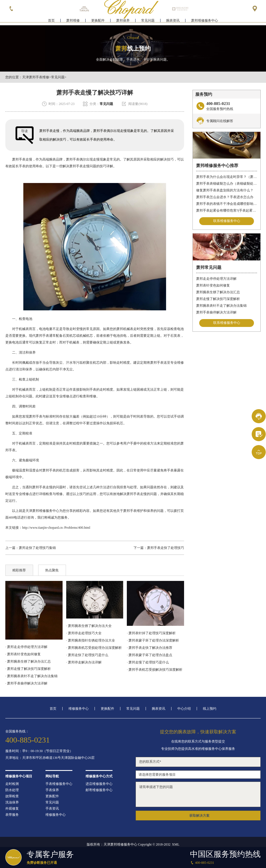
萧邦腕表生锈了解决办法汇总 (218, 292)
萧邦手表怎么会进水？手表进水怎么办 (225, 197)
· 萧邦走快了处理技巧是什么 (87, 655)
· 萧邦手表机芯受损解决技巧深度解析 (155, 670)
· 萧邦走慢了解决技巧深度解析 (28, 669)
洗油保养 (12, 802)
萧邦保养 (123, 21)
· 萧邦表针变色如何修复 (23, 654)
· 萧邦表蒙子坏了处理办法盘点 (150, 655)
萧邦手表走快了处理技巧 (166, 548)
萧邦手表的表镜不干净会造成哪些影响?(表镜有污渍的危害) (227, 204)
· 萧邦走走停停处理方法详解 (26, 647)
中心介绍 (184, 709)
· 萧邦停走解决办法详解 (84, 662)
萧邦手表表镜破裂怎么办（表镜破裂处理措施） (227, 184)
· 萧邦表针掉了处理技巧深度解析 (151, 633)
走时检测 (12, 784)
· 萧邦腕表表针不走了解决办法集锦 (31, 676)
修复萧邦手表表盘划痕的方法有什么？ (225, 190)
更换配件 (98, 21)
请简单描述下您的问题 (198, 794)
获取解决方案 (199, 816)
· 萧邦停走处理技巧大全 (84, 633)
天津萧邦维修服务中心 (42, 511)
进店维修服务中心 (99, 784)
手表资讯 (52, 809)
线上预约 (210, 709)
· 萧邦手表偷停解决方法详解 (26, 683)
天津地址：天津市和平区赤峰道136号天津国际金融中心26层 (50, 758)
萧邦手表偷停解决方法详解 (216, 312)
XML (176, 844)
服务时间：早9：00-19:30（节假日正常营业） (39, 751)
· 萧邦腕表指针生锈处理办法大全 (91, 640)
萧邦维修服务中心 (205, 21)
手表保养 (52, 790)
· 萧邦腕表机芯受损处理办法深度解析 (94, 648)
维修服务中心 (79, 709)
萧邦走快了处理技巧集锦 (37, 548)
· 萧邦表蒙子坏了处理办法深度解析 (153, 640)
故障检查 (12, 796)
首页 (51, 21)
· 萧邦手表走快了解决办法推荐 (150, 648)
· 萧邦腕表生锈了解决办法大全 (89, 626)
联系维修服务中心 (227, 221)
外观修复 (12, 809)
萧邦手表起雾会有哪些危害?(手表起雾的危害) (227, 210)
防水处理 (12, 790)
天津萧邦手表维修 (36, 77)
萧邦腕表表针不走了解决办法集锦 (221, 306)
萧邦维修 (73, 21)
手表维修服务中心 (59, 784)
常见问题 (148, 21)
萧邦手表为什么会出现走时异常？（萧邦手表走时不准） (227, 177)
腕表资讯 (173, 21)
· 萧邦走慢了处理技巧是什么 (148, 662)
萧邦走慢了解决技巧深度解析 (218, 299)
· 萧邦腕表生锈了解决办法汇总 (28, 661)
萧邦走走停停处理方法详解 (216, 279)
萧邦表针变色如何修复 (213, 285)
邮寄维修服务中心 (99, 790)
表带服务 (12, 815)
